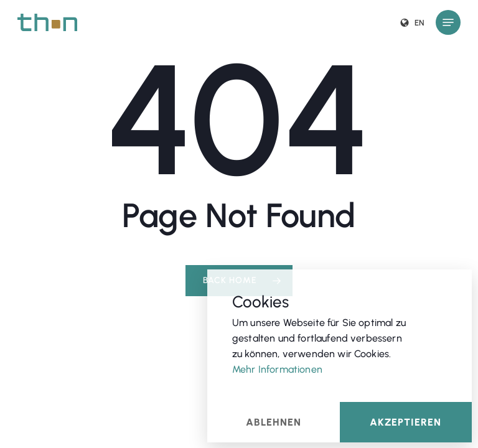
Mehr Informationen (277, 369)
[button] (448, 22)
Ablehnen (274, 422)
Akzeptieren (405, 422)
